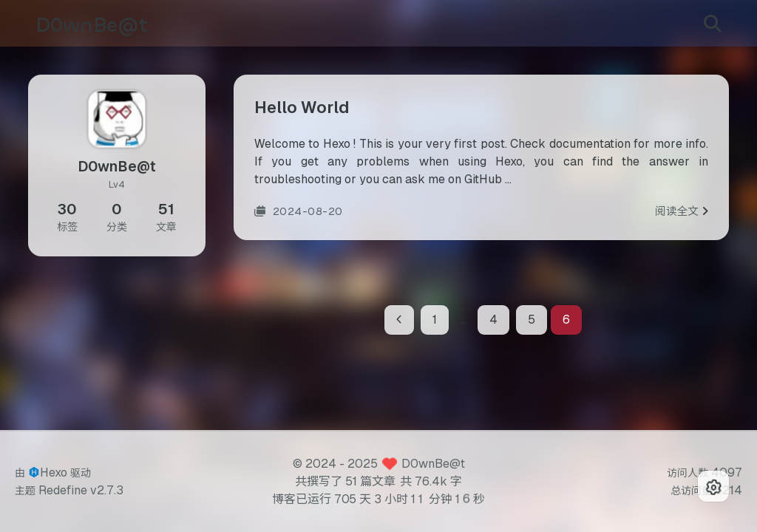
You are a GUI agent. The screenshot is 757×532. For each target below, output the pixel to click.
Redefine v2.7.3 (81, 490)
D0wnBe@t (433, 464)
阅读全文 (682, 216)
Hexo (54, 473)
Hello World (302, 112)
